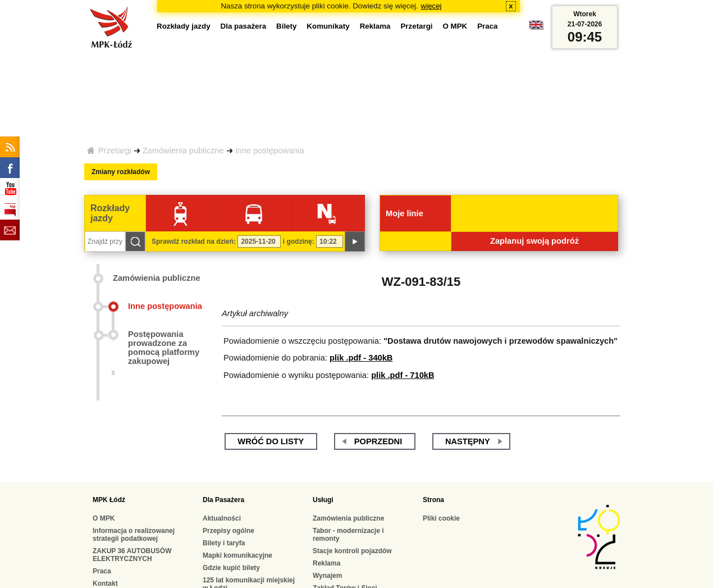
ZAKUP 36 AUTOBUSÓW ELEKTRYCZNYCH (132, 555)
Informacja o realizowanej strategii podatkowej (134, 535)
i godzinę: (299, 241)
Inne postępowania (270, 151)
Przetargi (115, 151)
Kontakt (105, 584)
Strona (433, 500)
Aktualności (222, 518)
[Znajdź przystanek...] (105, 241)
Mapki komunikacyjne (237, 555)
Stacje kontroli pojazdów (352, 551)
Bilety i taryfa (224, 543)
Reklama (375, 26)
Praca (487, 26)
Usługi (323, 500)
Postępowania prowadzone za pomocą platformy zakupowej (164, 348)
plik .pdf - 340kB (361, 358)
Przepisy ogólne (228, 531)
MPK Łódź (109, 500)
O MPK (455, 26)
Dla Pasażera (223, 500)
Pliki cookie (441, 518)
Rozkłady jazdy (184, 26)
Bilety (286, 26)
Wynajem (327, 576)
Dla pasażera (244, 26)
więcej (431, 6)
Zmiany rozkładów (121, 172)
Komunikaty (328, 26)
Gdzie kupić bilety (231, 568)
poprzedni (378, 441)
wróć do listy (271, 441)
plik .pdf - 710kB (403, 375)
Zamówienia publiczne (183, 151)
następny (468, 441)
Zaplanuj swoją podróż (534, 241)
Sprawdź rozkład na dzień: (194, 241)
